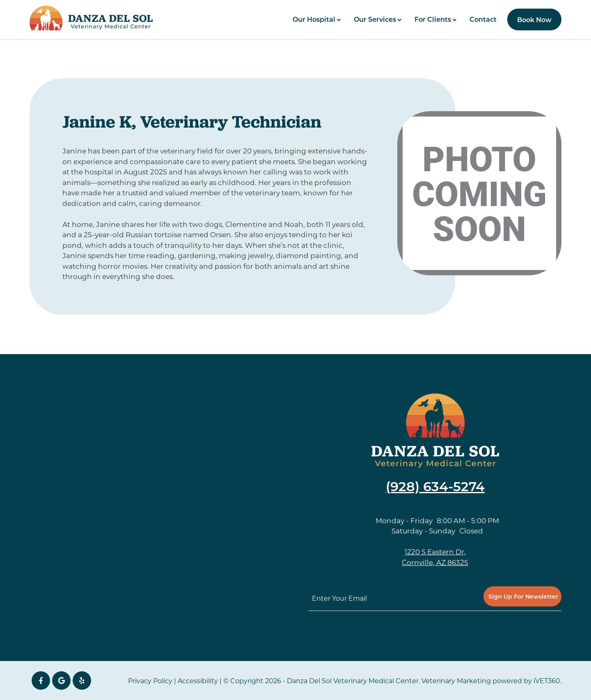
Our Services (375, 19)
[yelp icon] (82, 681)
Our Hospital (314, 19)
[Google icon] (61, 681)
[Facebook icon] (41, 681)
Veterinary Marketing (456, 681)
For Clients (433, 19)
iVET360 (547, 681)
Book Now (534, 19)
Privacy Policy (150, 681)
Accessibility (198, 681)
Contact (483, 19)
